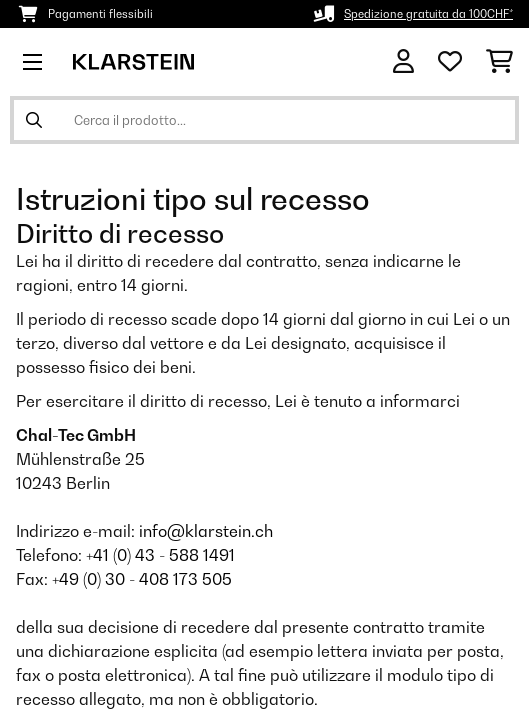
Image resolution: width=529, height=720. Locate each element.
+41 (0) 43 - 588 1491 (160, 555)
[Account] (403, 61)
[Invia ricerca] (34, 120)
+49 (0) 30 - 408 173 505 (142, 579)
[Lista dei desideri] (450, 62)
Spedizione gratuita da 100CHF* (428, 14)
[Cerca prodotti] (264, 120)
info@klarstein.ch (206, 531)
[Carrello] (499, 62)
